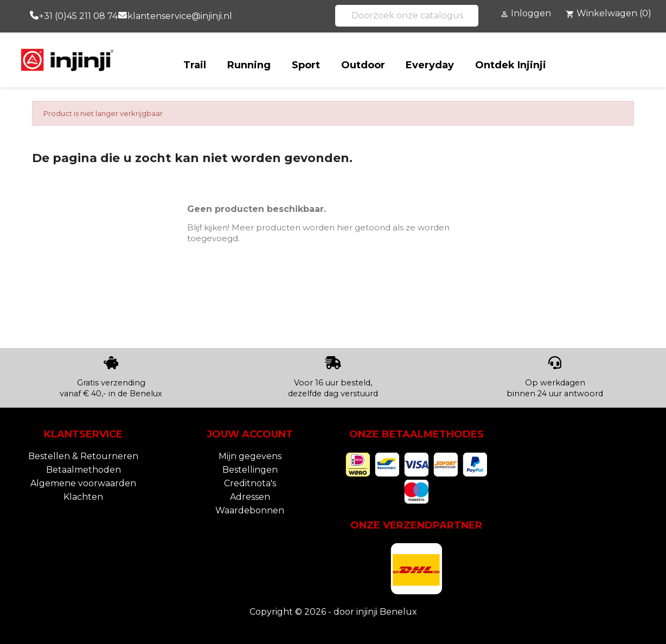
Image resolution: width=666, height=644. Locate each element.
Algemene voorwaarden (83, 483)
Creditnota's (250, 483)
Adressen (250, 497)
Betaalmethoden (84, 470)
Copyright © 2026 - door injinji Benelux (333, 612)
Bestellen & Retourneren (83, 456)
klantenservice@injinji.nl (180, 16)
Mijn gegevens (250, 456)
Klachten (83, 497)
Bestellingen (250, 470)
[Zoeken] (407, 16)
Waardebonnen (250, 510)
